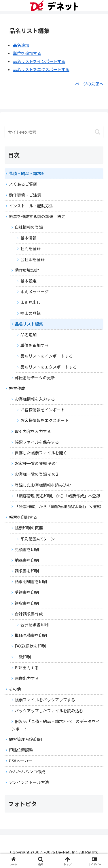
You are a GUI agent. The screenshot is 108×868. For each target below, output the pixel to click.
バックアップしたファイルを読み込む (49, 711)
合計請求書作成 (29, 614)
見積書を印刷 (27, 549)
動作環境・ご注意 (25, 195)
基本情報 (29, 238)
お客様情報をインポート (43, 410)
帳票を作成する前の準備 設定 (37, 216)
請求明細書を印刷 (31, 581)
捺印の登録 (31, 313)
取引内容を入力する (33, 431)
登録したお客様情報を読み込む (43, 485)
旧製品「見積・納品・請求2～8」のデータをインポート (56, 725)
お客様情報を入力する (35, 399)
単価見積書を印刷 (31, 635)
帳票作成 (17, 388)
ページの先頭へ (89, 84)
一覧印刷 (23, 657)
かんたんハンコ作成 (27, 772)
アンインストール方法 (29, 782)
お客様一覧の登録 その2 (36, 474)
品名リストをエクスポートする (41, 69)
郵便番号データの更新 (35, 378)
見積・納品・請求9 (26, 173)
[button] (97, 132)
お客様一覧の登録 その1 (36, 463)
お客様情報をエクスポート (45, 420)
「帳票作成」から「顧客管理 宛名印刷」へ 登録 (58, 506)
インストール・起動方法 (31, 206)
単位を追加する (27, 53)
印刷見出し (31, 302)
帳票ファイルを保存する (37, 442)
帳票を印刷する (23, 517)
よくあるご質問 (23, 184)
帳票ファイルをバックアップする (45, 700)
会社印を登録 (33, 259)
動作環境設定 (27, 270)
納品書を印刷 (27, 560)
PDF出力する (27, 668)
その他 (15, 689)
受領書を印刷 (27, 592)
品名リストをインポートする (39, 61)
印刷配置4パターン (38, 539)
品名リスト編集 (29, 324)
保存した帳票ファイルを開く (41, 453)
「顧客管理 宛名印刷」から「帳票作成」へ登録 (57, 496)
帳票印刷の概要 (29, 528)
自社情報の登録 (29, 227)
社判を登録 (31, 248)
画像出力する (27, 678)
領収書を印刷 (27, 603)
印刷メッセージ (35, 291)
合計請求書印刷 (35, 624)
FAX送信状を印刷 (30, 646)
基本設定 (29, 281)
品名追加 (21, 45)
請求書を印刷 (27, 571)
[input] (54, 132)
